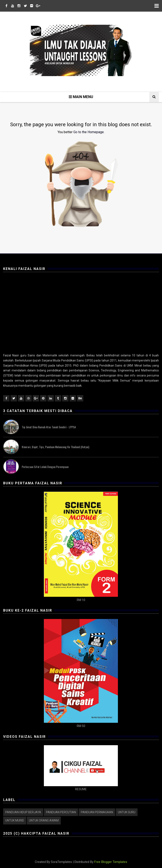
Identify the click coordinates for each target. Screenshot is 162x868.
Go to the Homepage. (89, 132)
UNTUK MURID (15, 820)
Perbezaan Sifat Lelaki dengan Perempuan (45, 467)
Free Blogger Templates (111, 862)
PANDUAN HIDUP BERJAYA (23, 812)
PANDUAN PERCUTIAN (61, 812)
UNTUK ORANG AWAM (44, 820)
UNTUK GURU (127, 812)
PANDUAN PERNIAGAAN (97, 812)
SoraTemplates (61, 862)
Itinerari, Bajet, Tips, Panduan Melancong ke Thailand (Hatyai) (55, 447)
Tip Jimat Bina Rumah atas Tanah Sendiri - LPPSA (49, 427)
